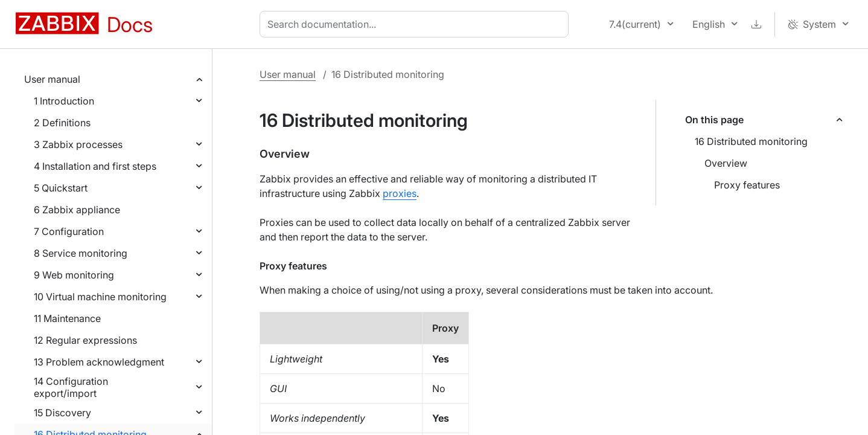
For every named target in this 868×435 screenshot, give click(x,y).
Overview (726, 163)
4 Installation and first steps (95, 166)
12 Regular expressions (85, 340)
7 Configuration (69, 231)
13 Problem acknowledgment (99, 362)
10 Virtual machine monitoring (100, 297)
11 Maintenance (67, 318)
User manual (52, 79)
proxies (400, 193)
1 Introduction (64, 101)
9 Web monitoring (74, 275)
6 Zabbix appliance (77, 210)
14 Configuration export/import (71, 387)
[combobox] (416, 24)
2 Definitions (62, 123)
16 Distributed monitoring (751, 141)
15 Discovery (62, 413)
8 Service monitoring (81, 253)
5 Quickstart (61, 188)
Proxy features (747, 185)
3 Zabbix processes (78, 144)
